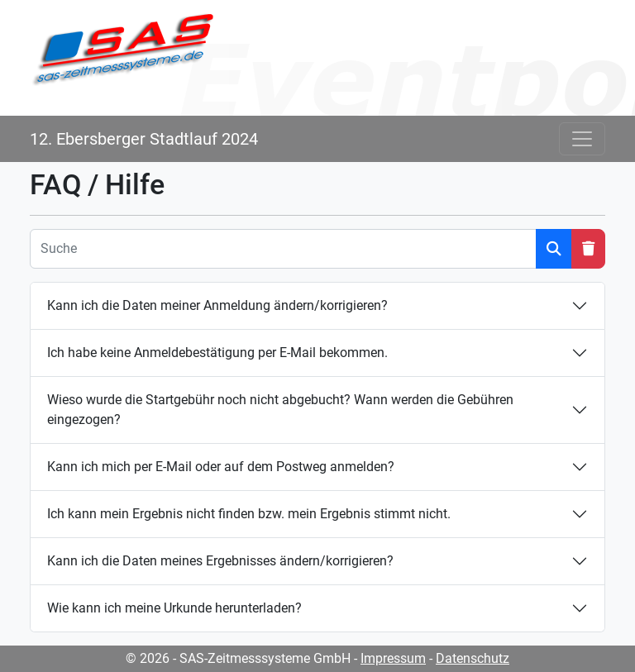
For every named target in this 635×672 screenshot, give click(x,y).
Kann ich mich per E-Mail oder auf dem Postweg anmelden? (221, 467)
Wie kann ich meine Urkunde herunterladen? (174, 608)
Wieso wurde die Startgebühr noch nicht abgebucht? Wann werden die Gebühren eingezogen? (280, 410)
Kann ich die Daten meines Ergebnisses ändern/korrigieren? (220, 561)
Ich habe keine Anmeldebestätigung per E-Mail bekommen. (217, 353)
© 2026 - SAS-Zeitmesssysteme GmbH (238, 658)
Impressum (393, 658)
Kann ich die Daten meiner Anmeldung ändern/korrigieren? (217, 305)
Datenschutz (473, 658)
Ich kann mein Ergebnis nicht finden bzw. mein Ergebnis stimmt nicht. (249, 514)
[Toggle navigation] (582, 139)
